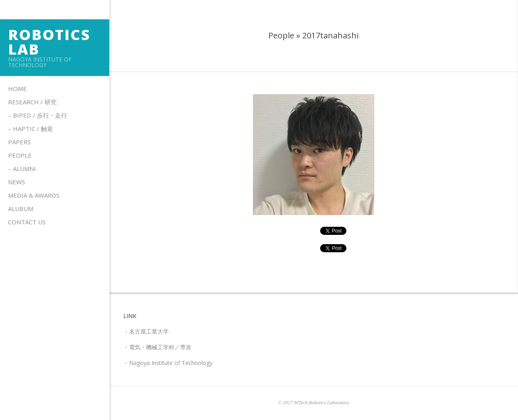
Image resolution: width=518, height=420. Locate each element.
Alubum (21, 209)
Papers (19, 142)
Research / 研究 (32, 102)
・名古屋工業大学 (146, 331)
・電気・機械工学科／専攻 (157, 347)
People (20, 155)
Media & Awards (34, 195)
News (17, 182)
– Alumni (22, 169)
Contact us (27, 222)
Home (17, 89)
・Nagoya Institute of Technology (168, 363)
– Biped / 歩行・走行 (38, 115)
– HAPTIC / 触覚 (31, 129)
